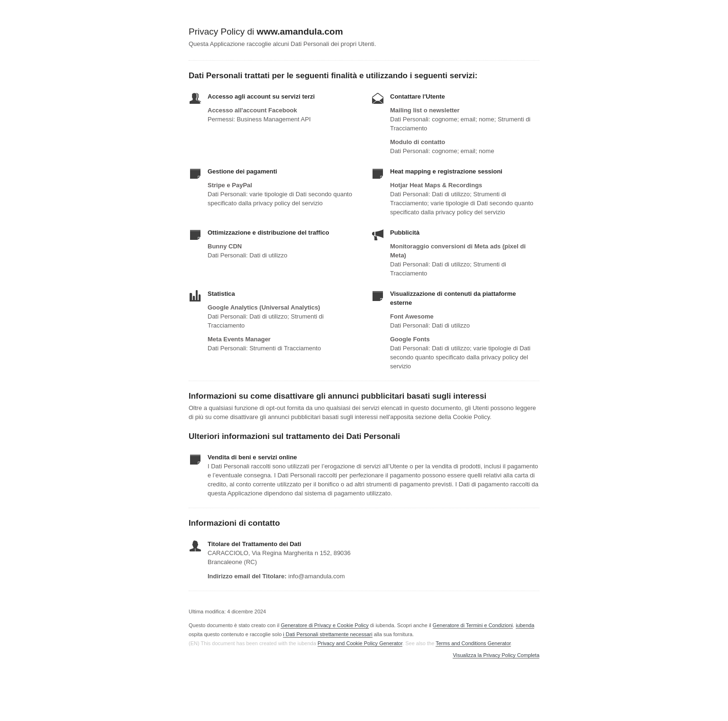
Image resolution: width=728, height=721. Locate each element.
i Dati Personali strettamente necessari (328, 634)
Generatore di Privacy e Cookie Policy (324, 625)
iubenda (525, 625)
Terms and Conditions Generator (473, 643)
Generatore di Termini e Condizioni (473, 625)
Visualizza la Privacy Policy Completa (496, 655)
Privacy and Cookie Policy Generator (360, 643)
